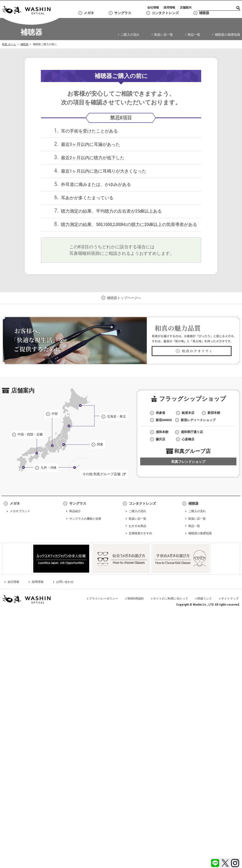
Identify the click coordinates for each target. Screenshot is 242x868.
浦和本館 (162, 432)
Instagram (235, 863)
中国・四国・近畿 (30, 434)
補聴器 (204, 13)
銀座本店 (188, 413)
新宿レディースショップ (198, 420)
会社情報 (153, 8)
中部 (55, 414)
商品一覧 (194, 35)
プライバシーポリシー (104, 599)
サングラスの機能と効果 (85, 519)
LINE (215, 863)
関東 (100, 444)
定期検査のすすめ (140, 533)
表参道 (160, 413)
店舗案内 (186, 8)
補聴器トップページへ (124, 298)
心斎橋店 (188, 439)
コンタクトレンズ (165, 13)
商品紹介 (75, 511)
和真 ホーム (9, 44)
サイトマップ (230, 599)
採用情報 (169, 8)
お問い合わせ (65, 582)
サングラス (123, 13)
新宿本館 (214, 413)
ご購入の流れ (130, 35)
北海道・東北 (116, 416)
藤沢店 (160, 439)
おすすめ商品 (138, 526)
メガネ (89, 13)
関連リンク (205, 599)
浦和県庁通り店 (192, 432)
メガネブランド (20, 511)
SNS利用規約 (136, 599)
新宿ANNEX (164, 420)
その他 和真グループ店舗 (101, 474)
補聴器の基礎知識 (227, 35)
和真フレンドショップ (188, 462)
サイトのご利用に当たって (171, 599)
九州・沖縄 (48, 468)
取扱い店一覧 (164, 35)
